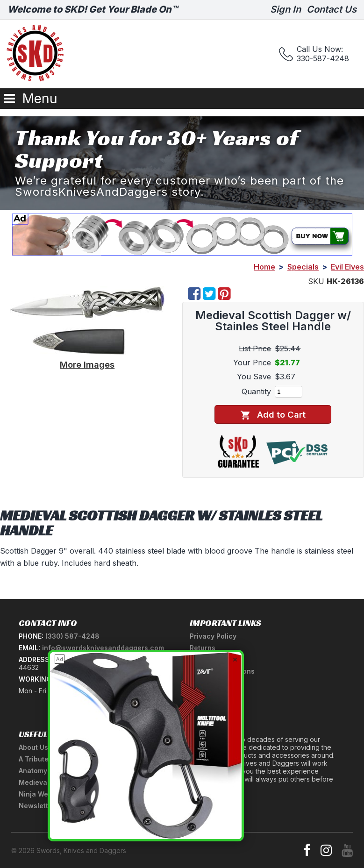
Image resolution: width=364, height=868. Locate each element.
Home (264, 267)
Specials (303, 267)
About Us (33, 747)
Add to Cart (273, 415)
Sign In (285, 9)
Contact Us (332, 9)
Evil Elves (347, 267)
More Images (87, 364)
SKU (316, 281)
